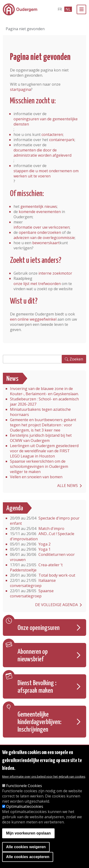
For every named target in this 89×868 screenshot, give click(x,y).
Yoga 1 (30, 549)
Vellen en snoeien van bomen (36, 477)
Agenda (15, 508)
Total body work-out (43, 575)
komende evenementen (40, 212)
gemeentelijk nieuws (39, 206)
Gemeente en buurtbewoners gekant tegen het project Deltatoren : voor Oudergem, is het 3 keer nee (43, 425)
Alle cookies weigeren (26, 847)
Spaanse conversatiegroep (32, 593)
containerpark (62, 140)
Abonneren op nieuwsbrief (33, 656)
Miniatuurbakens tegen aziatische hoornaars (40, 412)
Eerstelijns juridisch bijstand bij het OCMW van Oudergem (41, 438)
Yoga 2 (30, 544)
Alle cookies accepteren (28, 857)
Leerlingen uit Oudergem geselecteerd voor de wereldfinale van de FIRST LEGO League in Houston (44, 451)
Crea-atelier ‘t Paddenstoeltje (36, 567)
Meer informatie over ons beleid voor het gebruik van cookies (44, 777)
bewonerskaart (46, 243)
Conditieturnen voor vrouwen (42, 557)
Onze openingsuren (39, 628)
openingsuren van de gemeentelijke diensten (46, 122)
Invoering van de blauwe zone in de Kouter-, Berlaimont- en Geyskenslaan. (44, 391)
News (12, 379)
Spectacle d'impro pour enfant (45, 521)
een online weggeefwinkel (33, 319)
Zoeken (76, 359)
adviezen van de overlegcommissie (44, 238)
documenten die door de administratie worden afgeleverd (42, 153)
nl (68, 9)
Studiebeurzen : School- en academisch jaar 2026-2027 (44, 402)
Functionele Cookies (24, 786)
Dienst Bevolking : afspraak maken (37, 687)
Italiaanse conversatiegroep (33, 583)
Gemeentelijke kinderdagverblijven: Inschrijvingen (40, 722)
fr (60, 9)
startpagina (20, 89)
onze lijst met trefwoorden (37, 284)
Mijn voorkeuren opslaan (28, 833)
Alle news (68, 486)
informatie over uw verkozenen (42, 227)
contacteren (52, 134)
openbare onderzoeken (40, 232)
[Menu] (81, 9)
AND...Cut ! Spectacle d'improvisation (42, 536)
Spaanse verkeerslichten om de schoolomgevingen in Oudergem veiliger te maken (39, 466)
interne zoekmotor (55, 273)
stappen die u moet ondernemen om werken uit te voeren (46, 173)
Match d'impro (37, 528)
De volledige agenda (56, 605)
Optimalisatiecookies (25, 806)
